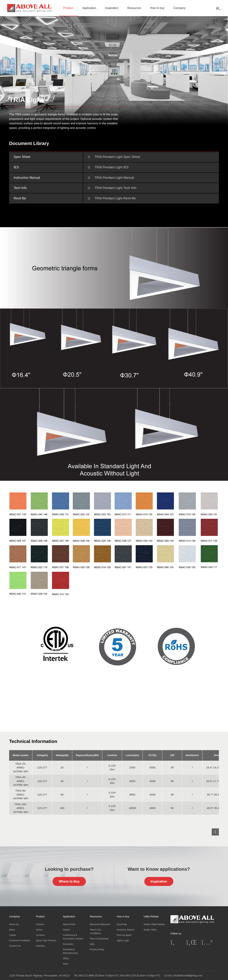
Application (89, 8)
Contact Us (15, 946)
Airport (66, 930)
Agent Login (123, 940)
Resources (134, 8)
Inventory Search (125, 930)
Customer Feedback (20, 940)
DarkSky (40, 946)
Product (68, 8)
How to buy (157, 8)
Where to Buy (69, 881)
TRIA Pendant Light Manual (114, 178)
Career (13, 935)
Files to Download (99, 939)
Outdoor (40, 924)
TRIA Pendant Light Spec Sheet (117, 157)
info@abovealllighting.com (188, 976)
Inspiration (112, 8)
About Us (14, 924)
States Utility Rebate (154, 924)
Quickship (122, 924)
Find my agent (124, 935)
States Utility (150, 930)
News (12, 930)
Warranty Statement (100, 924)
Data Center (69, 924)
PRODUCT (13, 24)
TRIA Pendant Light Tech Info (115, 188)
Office (66, 958)
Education (68, 944)
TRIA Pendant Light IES (111, 167)
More (66, 964)
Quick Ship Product (46, 940)
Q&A (92, 944)
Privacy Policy (97, 949)
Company (179, 8)
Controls (40, 935)
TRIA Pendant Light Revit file (115, 198)
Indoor (32, 24)
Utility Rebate (151, 916)
